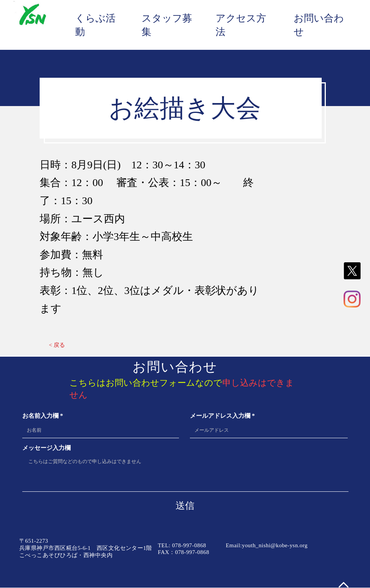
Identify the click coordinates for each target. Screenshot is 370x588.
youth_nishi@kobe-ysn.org (275, 545)
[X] (352, 271)
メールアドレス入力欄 (220, 416)
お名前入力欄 (40, 416)
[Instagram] (352, 299)
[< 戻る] (57, 345)
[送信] (185, 505)
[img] (32, 32)
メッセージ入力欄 (46, 448)
